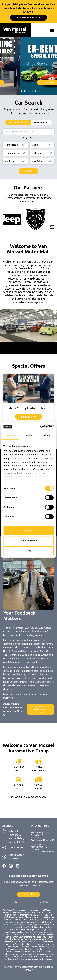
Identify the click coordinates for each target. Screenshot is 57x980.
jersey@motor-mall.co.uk (16, 857)
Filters (29, 138)
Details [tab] (29, 435)
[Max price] (42, 161)
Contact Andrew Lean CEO (40, 709)
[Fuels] (42, 153)
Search (28, 171)
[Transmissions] (15, 153)
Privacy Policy (42, 902)
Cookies (15, 902)
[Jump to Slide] (18, 91)
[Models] (42, 145)
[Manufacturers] (15, 145)
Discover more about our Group (29, 797)
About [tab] (47, 435)
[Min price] (15, 161)
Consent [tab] (10, 435)
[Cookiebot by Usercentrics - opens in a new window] (41, 427)
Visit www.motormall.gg (29, 18)
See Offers (28, 83)
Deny (28, 551)
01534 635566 (16, 848)
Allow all (28, 531)
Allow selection (28, 540)
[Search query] (28, 132)
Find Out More (28, 417)
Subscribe (29, 894)
